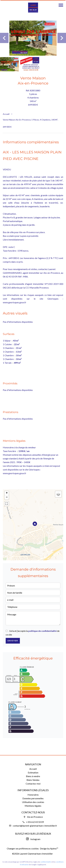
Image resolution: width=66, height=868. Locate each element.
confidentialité (46, 862)
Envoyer (13, 641)
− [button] (7, 497)
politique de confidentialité (42, 631)
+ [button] (7, 493)
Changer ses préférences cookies (23, 848)
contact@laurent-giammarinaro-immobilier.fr (35, 826)
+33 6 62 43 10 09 (35, 822)
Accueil (6, 114)
